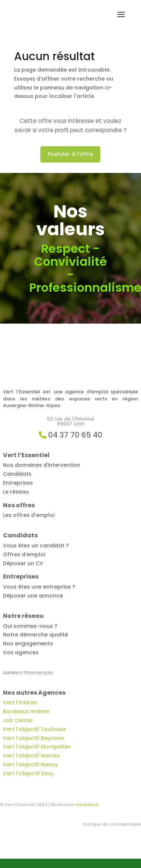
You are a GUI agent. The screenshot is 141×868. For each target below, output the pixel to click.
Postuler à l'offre (70, 154)
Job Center (18, 720)
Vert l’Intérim (20, 702)
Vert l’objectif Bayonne (34, 738)
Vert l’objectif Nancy (30, 764)
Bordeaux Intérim (26, 711)
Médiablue (87, 805)
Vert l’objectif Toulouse (34, 729)
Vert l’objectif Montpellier (37, 747)
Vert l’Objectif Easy (28, 773)
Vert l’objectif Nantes (31, 756)
